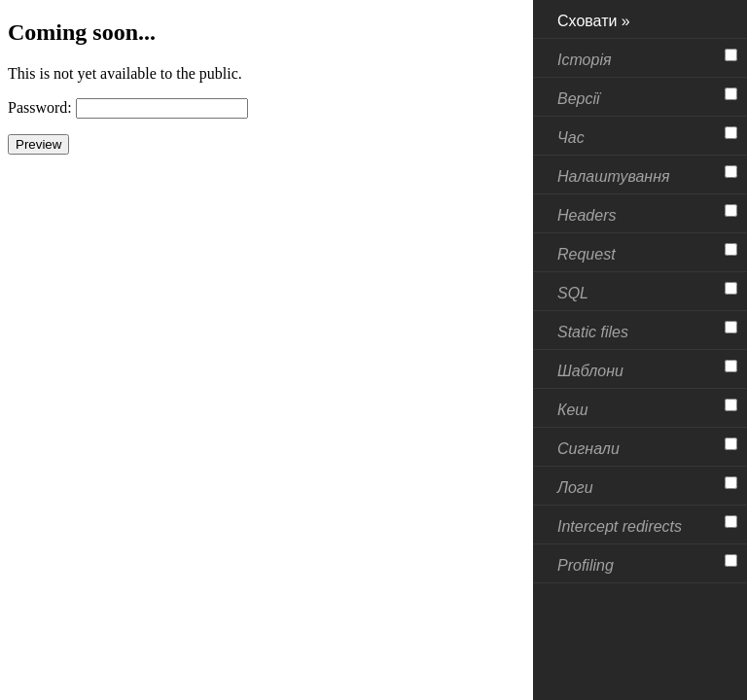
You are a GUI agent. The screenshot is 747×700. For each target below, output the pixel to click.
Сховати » (594, 21)
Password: (40, 107)
